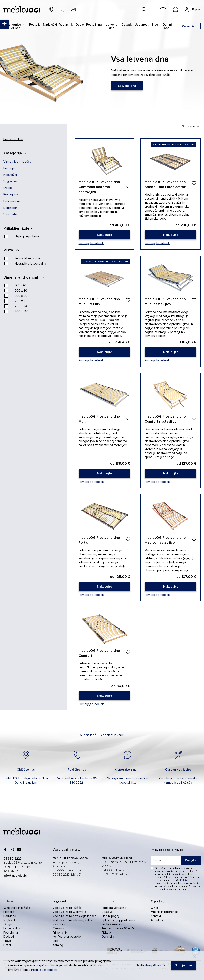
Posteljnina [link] (11, 194)
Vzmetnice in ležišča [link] (17, 162)
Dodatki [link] (9, 937)
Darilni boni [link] (167, 26)
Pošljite (191, 860)
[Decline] (194, 956)
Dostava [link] (107, 912)
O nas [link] (155, 908)
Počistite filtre (13, 139)
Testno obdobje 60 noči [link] (118, 928)
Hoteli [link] (7, 945)
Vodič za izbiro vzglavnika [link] (69, 912)
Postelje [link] (9, 168)
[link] (127, 86)
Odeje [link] (8, 188)
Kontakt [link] (156, 916)
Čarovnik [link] (58, 928)
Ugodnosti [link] (142, 25)
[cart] (175, 9)
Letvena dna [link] (12, 201)
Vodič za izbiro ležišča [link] (67, 908)
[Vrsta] (12, 250)
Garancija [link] (108, 937)
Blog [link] (56, 941)
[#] (144, 9)
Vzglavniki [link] (10, 181)
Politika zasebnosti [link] (114, 924)
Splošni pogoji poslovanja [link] (118, 920)
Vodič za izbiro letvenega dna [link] (72, 920)
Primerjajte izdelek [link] (91, 243)
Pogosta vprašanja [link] (114, 908)
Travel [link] (7, 941)
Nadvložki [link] (10, 175)
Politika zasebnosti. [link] (44, 970)
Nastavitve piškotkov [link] (150, 965)
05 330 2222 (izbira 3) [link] (116, 875)
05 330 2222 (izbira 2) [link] (67, 875)
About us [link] (157, 920)
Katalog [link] (58, 945)
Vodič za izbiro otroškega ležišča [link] (74, 916)
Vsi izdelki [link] (10, 214)
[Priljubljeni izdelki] (23, 228)
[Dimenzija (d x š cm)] (25, 277)
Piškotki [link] (107, 933)
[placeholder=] (176, 860)
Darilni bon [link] (10, 208)
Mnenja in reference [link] (164, 912)
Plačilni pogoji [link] (111, 916)
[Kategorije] (17, 153)
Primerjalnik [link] (60, 933)
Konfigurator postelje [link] (67, 937)
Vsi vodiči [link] (59, 924)
